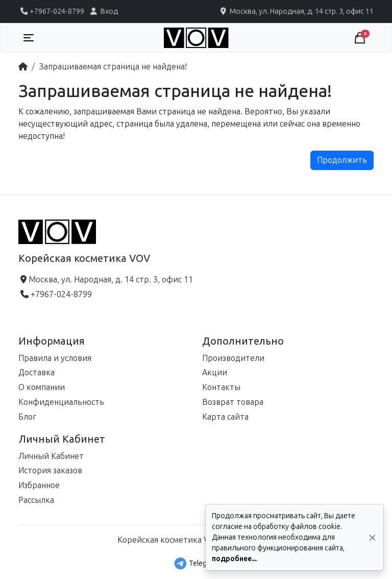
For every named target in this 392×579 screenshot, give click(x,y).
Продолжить (342, 160)
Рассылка (36, 500)
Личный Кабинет (51, 456)
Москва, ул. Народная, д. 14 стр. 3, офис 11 (296, 11)
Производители (233, 358)
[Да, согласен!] (372, 537)
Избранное (39, 485)
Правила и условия (55, 358)
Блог (27, 417)
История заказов (50, 471)
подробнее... (234, 559)
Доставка (36, 372)
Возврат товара (233, 402)
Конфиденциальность (61, 402)
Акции (215, 372)
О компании (42, 387)
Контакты (221, 387)
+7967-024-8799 (51, 11)
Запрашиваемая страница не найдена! (113, 67)
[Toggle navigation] (29, 38)
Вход (103, 11)
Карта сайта (225, 417)
